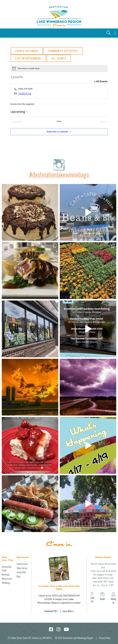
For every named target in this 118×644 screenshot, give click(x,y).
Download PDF (51, 608)
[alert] (59, 68)
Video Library (22, 565)
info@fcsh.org (25, 93)
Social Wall (21, 569)
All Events (59, 58)
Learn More (67, 608)
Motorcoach (7, 576)
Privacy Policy (105, 635)
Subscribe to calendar (57, 132)
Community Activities (63, 51)
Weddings (6, 580)
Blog (18, 573)
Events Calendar (27, 51)
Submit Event (22, 561)
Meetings (6, 571)
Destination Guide (7, 565)
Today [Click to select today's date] (59, 121)
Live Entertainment (28, 58)
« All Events (101, 81)
